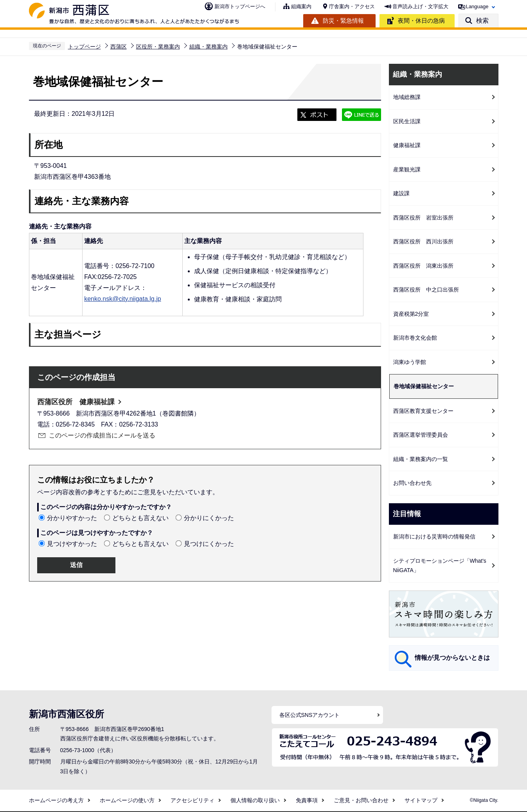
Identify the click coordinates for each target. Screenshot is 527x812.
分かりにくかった (209, 518)
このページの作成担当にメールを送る (102, 435)
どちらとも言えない (140, 518)
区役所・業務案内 (158, 47)
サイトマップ (421, 800)
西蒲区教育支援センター (423, 411)
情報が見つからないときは (452, 658)
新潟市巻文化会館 (415, 338)
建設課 (401, 193)
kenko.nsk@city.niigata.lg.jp (122, 299)
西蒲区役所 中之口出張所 (426, 290)
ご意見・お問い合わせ (361, 800)
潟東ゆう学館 (410, 362)
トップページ (85, 47)
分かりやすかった (72, 518)
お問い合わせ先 (412, 483)
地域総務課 (407, 97)
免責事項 (307, 800)
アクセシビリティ (192, 800)
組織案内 (301, 6)
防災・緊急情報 (343, 21)
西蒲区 (119, 47)
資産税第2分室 (411, 314)
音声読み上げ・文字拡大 (420, 6)
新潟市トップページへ (240, 6)
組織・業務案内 (209, 47)
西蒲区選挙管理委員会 (421, 435)
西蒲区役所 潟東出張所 (423, 266)
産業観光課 (407, 169)
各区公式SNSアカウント (310, 715)
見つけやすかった (72, 544)
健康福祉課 (407, 145)
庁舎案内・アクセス (352, 6)
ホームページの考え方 (56, 800)
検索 (482, 21)
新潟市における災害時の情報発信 (434, 537)
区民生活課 (407, 121)
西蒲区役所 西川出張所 (423, 241)
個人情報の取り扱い (255, 800)
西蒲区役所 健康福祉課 (76, 402)
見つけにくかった (209, 544)
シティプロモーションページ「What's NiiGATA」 (440, 566)
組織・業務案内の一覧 (421, 459)
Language (477, 6)
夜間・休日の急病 (421, 21)
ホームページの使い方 (127, 800)
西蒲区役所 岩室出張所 (423, 218)
